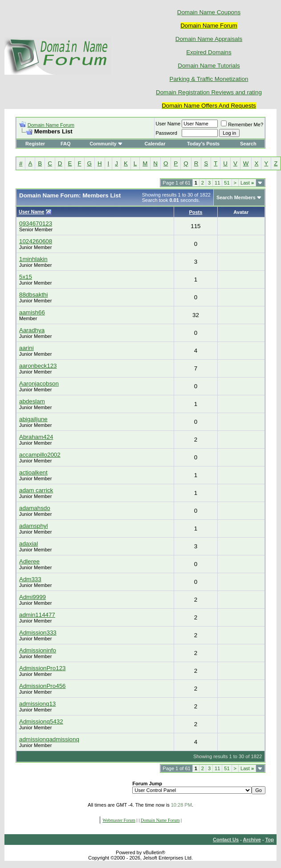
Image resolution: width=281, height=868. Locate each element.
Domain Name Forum (51, 125)
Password (167, 133)
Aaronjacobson (39, 384)
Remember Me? (242, 125)
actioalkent (33, 472)
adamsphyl (33, 526)
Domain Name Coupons (209, 12)
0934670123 (36, 223)
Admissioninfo (38, 650)
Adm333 (30, 579)
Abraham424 (36, 437)
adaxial (29, 544)
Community (106, 144)
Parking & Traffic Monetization (209, 79)
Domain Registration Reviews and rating (209, 92)
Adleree (29, 561)
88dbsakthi (33, 295)
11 (217, 183)
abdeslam (32, 401)
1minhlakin (33, 259)
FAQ (66, 144)
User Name (168, 124)
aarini (26, 348)
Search (248, 144)
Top (270, 840)
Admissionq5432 (41, 721)
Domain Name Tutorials (209, 66)
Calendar (155, 144)
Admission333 (38, 633)
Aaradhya (32, 330)
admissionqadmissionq (49, 739)
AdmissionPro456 (42, 686)
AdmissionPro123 (42, 668)
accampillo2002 (40, 455)
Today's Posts (203, 144)
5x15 (26, 277)
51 (227, 183)
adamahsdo (35, 508)
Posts (195, 212)
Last (247, 183)
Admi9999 (33, 597)
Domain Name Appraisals (209, 39)
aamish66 (32, 312)
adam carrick (36, 490)
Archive (252, 840)
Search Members (236, 197)
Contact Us (226, 840)
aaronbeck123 (38, 366)
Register (35, 144)
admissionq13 (37, 704)
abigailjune (33, 419)
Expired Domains (209, 52)
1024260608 (36, 241)
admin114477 (37, 615)
